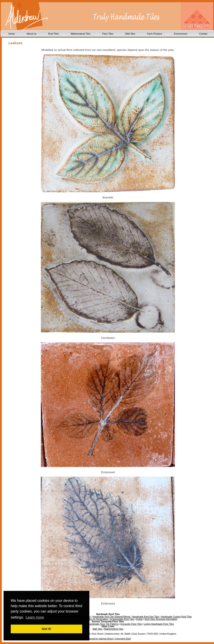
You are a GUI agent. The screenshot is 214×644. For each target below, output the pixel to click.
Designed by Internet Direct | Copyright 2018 (108, 639)
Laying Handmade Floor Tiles (159, 624)
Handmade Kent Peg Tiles (145, 617)
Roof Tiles (53, 34)
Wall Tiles (130, 34)
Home (12, 34)
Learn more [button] (35, 617)
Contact (203, 34)
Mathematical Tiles (80, 34)
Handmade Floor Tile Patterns (103, 624)
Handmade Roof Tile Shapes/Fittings (111, 617)
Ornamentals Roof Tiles (122, 619)
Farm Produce (155, 34)
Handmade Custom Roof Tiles (176, 617)
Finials (139, 619)
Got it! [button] (46, 629)
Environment (181, 34)
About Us (31, 34)
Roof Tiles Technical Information (161, 619)
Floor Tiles (108, 34)
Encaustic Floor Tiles (131, 624)
